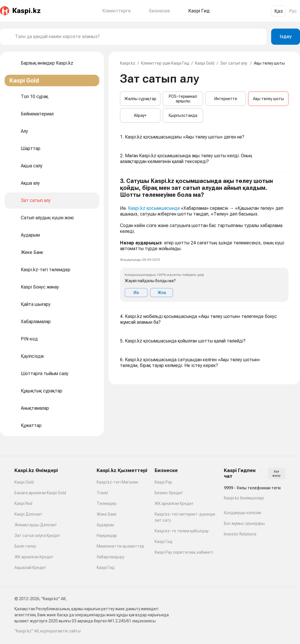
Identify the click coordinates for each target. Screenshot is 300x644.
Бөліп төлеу (25, 546)
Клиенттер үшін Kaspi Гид (165, 63)
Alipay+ (140, 115)
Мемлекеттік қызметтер (120, 546)
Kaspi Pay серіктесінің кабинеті (184, 552)
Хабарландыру (110, 557)
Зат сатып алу (234, 63)
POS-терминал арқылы (183, 99)
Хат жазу (276, 473)
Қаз (279, 11)
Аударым (105, 525)
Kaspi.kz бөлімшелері (244, 498)
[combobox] (138, 37)
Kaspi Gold (205, 63)
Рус (293, 11)
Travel (102, 493)
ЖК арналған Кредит (34, 557)
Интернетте (226, 99)
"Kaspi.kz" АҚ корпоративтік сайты (48, 631)
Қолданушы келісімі (242, 513)
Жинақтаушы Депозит (36, 525)
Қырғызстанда (183, 115)
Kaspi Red (23, 503)
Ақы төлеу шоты (268, 99)
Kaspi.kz (128, 63)
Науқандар (107, 536)
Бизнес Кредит (169, 493)
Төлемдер (107, 503)
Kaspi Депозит (28, 514)
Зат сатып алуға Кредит (37, 536)
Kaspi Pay (163, 482)
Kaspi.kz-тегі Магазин (117, 482)
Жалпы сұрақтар (140, 99)
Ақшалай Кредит (30, 568)
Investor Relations (240, 534)
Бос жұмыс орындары (244, 523)
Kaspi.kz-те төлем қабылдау (182, 531)
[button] (204, 240)
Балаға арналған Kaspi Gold (40, 493)
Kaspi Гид (106, 568)
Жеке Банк (107, 514)
